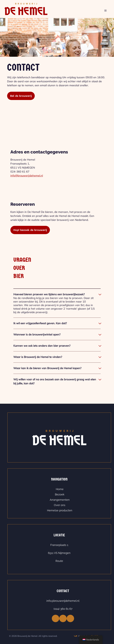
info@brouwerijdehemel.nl (27, 176)
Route (59, 561)
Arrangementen (60, 500)
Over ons (60, 505)
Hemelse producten (60, 510)
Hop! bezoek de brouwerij (30, 230)
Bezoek (60, 494)
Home (60, 489)
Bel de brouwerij (21, 96)
